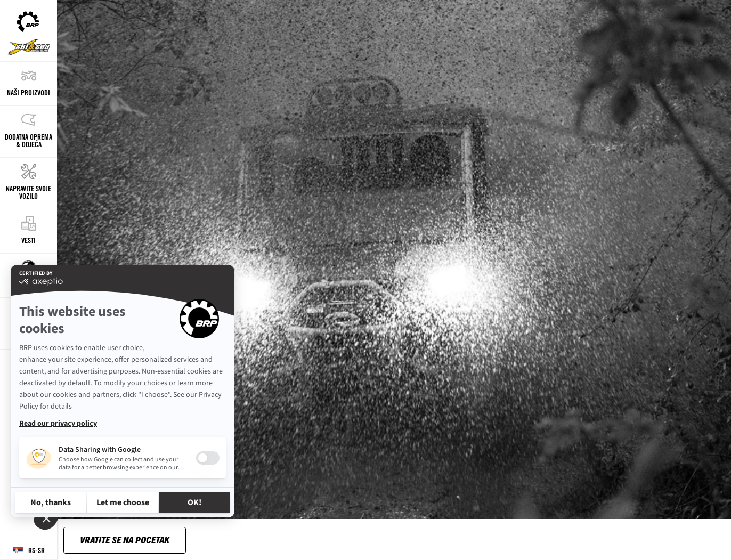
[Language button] (29, 551)
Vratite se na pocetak (125, 539)
